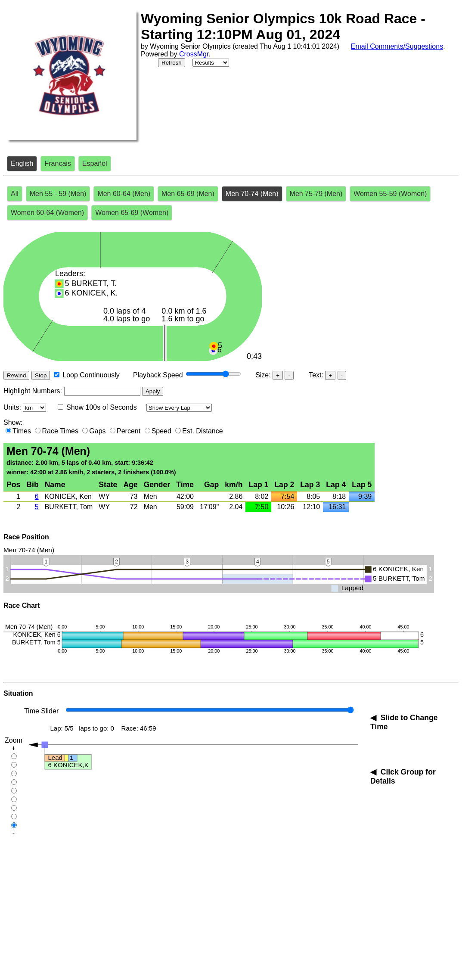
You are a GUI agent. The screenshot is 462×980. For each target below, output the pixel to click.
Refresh (172, 63)
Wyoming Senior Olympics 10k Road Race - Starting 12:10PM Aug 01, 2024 (283, 26)
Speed (161, 431)
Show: (13, 422)
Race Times (60, 431)
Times (22, 431)
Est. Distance (202, 431)
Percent (129, 431)
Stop (41, 375)
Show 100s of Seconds (102, 407)
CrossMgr (194, 54)
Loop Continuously (91, 375)
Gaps (97, 431)
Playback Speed (158, 375)
